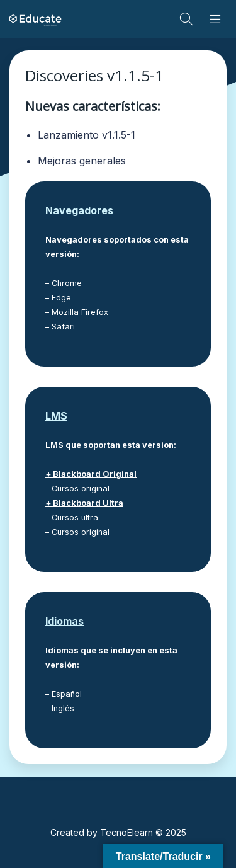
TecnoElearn (126, 832)
